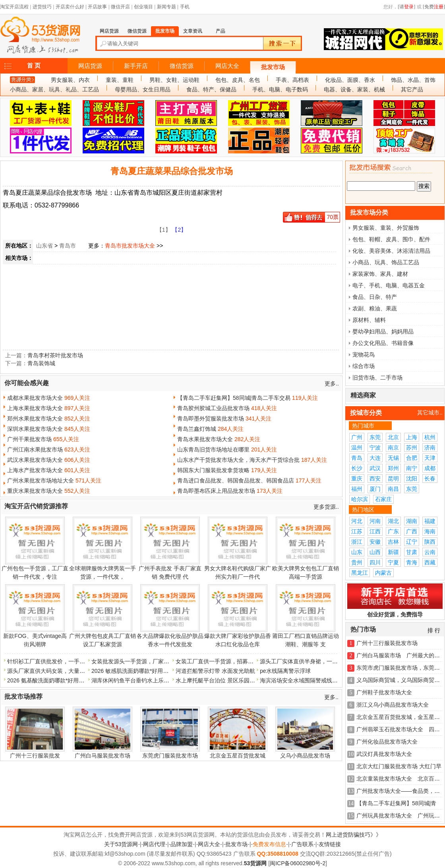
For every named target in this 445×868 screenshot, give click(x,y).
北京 (393, 437)
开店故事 (97, 7)
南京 (393, 448)
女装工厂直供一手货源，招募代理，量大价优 (231, 661)
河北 (357, 521)
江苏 (357, 531)
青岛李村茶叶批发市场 (55, 355)
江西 (375, 531)
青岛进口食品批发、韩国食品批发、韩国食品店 (236, 480)
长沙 (357, 468)
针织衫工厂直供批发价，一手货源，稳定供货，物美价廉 (77, 661)
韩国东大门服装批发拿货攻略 (213, 470)
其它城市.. (430, 413)
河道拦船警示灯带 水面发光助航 (215, 671)
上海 (412, 437)
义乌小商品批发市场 (305, 756)
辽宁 (412, 542)
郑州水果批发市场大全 (35, 418)
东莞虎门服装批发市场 (170, 756)
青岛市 (68, 246)
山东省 (44, 246)
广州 (357, 437)
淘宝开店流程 (14, 7)
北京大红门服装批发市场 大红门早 (399, 766)
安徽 (375, 542)
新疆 (393, 552)
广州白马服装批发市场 (103, 756)
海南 (430, 531)
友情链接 (330, 844)
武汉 (375, 468)
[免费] (434, 7)
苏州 (412, 448)
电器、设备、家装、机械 (354, 89)
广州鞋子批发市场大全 (384, 692)
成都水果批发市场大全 (35, 398)
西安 (375, 479)
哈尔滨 (360, 499)
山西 (375, 552)
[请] (406, 7)
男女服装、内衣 (70, 80)
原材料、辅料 (369, 320)
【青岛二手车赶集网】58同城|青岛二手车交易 (234, 398)
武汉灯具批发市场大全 (384, 754)
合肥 (412, 458)
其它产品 (412, 89)
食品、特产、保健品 (211, 89)
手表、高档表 (292, 80)
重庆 (357, 479)
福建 (430, 521)
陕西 (430, 542)
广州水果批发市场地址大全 (41, 480)
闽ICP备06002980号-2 (298, 863)
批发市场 (273, 67)
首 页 (34, 66)
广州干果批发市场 (29, 439)
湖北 (393, 521)
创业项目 (143, 7)
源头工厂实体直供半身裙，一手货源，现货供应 (318, 661)
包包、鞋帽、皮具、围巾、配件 (391, 239)
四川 (375, 562)
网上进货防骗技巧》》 (354, 835)
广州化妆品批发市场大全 (387, 742)
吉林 (393, 542)
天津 (430, 458)
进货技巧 (42, 7)
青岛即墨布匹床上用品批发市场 (216, 491)
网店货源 (90, 66)
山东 (357, 552)
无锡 (393, 458)
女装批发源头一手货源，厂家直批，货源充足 (147, 661)
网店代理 (154, 844)
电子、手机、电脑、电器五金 (389, 285)
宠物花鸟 (364, 355)
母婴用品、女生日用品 (143, 89)
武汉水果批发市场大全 (35, 460)
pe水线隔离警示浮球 (285, 671)
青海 (412, 562)
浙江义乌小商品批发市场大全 (393, 705)
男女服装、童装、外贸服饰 (386, 228)
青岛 (357, 458)
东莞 (375, 437)
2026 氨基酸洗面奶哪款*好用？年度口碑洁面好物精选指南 (79, 680)
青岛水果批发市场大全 (205, 439)
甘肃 (412, 552)
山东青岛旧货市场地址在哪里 (213, 449)
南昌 (393, 489)
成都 (430, 468)
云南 (430, 552)
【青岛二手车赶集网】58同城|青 (396, 803)
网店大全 (227, 66)
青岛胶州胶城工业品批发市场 (213, 408)
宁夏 (393, 562)
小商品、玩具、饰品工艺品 (386, 262)
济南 (430, 448)
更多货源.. (326, 507)
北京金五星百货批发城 (238, 756)
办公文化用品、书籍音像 (383, 343)
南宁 (412, 468)
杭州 (430, 437)
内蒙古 (383, 573)
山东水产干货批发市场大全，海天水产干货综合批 (238, 460)
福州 (357, 489)
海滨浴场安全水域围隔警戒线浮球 (302, 680)
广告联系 (302, 844)
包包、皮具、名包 (238, 80)
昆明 (393, 479)
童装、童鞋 (120, 80)
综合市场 (364, 366)
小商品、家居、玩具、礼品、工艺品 (54, 89)
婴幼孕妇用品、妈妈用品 (383, 331)
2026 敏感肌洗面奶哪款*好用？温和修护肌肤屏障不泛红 (161, 671)
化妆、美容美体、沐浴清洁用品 (391, 251)
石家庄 (383, 499)
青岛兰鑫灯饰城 (197, 429)
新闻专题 (166, 7)
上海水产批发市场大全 (35, 470)
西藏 (430, 562)
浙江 (357, 542)
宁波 (375, 448)
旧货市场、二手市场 (377, 378)
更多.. (332, 384)
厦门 (375, 489)
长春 (430, 479)
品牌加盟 (182, 844)
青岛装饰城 (41, 363)
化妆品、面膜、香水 (350, 80)
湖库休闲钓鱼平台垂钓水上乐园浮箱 (136, 680)
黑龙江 (360, 573)
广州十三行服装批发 (35, 756)
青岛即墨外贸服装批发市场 (211, 418)
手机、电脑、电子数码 (280, 89)
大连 (375, 458)
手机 (185, 7)
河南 (375, 521)
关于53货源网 (121, 844)
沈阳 (412, 479)
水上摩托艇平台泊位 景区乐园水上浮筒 (224, 680)
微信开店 (120, 7)
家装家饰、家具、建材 (380, 274)
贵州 (357, 562)
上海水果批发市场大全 (35, 408)
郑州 (393, 468)
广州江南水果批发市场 (35, 449)
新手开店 (136, 66)
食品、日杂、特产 (375, 297)
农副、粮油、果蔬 (375, 308)
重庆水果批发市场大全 (35, 491)
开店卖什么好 (70, 7)
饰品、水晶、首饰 (413, 80)
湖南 (412, 521)
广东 (393, 531)
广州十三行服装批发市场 (387, 643)
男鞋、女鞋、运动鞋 (174, 80)
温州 (357, 448)
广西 (412, 531)
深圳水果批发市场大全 (35, 429)
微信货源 (182, 66)
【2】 (179, 230)
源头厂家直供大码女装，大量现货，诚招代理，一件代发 (77, 671)
